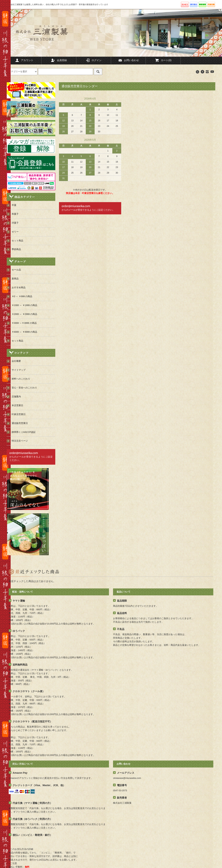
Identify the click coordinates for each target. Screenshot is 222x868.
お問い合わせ (128, 60)
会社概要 (16, 361)
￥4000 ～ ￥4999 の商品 (25, 332)
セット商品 (17, 341)
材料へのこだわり (21, 379)
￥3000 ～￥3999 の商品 (24, 323)
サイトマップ (19, 370)
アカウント (24, 60)
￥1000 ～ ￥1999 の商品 (25, 305)
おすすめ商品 (19, 288)
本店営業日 (17, 405)
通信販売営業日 (20, 423)
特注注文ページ (20, 441)
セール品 (16, 270)
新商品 (15, 279)
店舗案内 (16, 397)
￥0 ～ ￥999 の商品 (22, 296)
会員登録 (59, 60)
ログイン (94, 60)
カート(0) (163, 60)
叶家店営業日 (19, 414)
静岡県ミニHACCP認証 (24, 432)
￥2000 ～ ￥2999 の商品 (25, 314)
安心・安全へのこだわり (24, 388)
